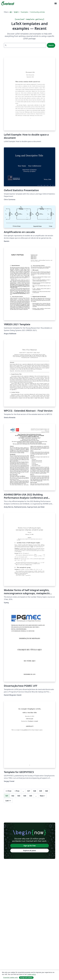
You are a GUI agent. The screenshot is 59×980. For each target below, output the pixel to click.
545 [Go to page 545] (31, 796)
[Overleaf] (8, 3)
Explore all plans (30, 851)
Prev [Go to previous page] (17, 791)
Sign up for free (30, 846)
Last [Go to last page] (8, 801)
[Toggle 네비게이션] (56, 3)
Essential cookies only (10, 977)
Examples (24, 12)
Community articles (38, 12)
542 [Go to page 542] (13, 796)
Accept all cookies (26, 978)
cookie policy (31, 974)
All (11, 12)
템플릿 (16, 12)
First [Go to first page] (8, 791)
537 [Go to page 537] (29, 791)
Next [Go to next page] (42, 796)
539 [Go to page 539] (41, 791)
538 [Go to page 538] (35, 791)
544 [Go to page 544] (25, 796)
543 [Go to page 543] (19, 796)
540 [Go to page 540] (47, 791)
